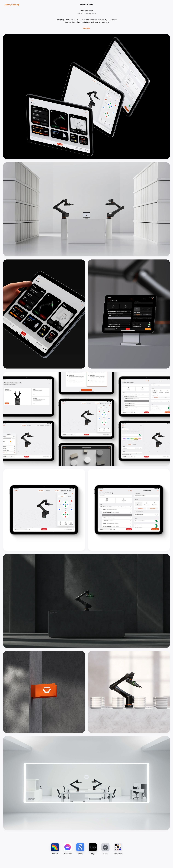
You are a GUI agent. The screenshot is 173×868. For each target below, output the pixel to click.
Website (86, 28)
